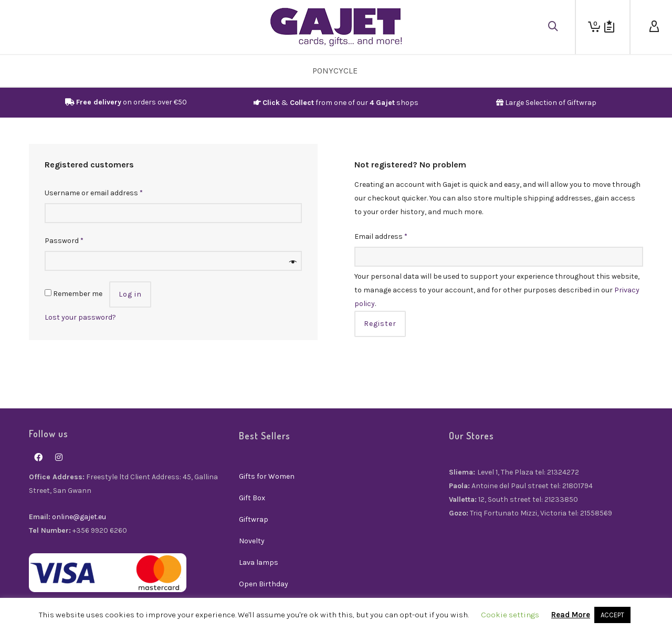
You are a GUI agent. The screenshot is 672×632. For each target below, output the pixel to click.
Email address (381, 236)
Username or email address (94, 193)
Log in (130, 294)
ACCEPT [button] (612, 615)
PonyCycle (335, 71)
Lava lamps (259, 562)
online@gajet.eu (79, 517)
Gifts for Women (267, 476)
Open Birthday (264, 584)
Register (380, 324)
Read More (571, 615)
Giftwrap (254, 519)
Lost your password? (80, 317)
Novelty (252, 541)
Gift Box (252, 498)
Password (64, 241)
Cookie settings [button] (510, 615)
